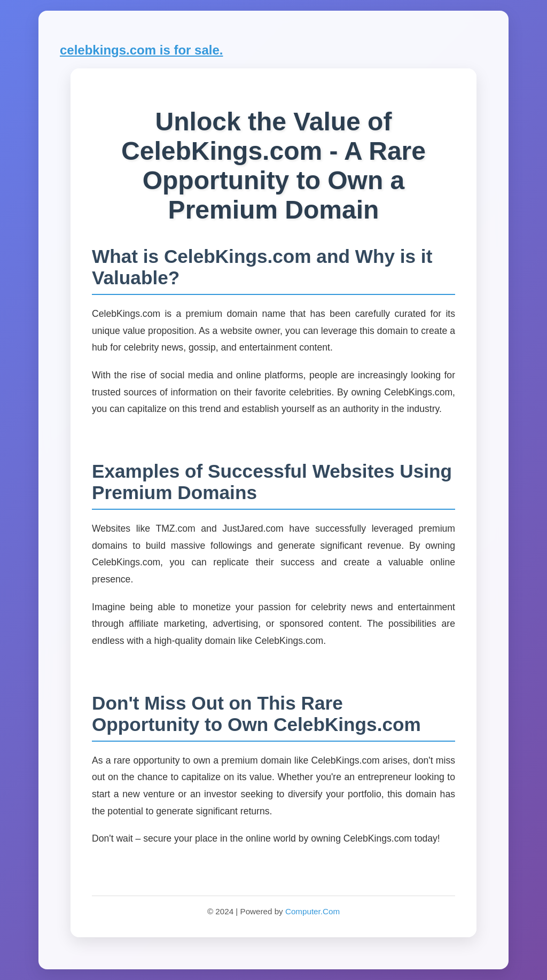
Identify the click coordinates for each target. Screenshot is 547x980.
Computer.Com (312, 911)
